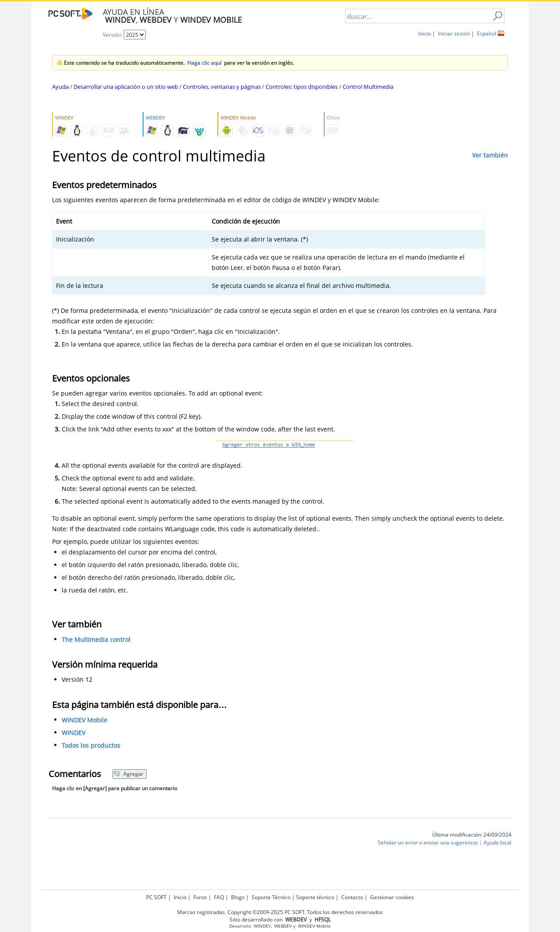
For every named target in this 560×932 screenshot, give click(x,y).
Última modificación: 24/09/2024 (472, 835)
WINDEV (73, 733)
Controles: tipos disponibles (302, 87)
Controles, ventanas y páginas (222, 87)
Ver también (490, 155)
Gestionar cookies (392, 897)
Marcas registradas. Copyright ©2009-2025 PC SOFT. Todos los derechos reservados (280, 912)
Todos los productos (91, 745)
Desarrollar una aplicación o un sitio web (126, 87)
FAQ (219, 897)
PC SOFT (156, 897)
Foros (200, 897)
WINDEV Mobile (84, 720)
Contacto (352, 897)
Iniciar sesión (454, 33)
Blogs (238, 897)
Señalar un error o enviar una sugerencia (428, 843)
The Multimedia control (96, 639)
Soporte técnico (315, 897)
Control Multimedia (368, 87)
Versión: (113, 35)
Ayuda (60, 87)
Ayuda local (497, 843)
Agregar (128, 774)
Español (486, 33)
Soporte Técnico (271, 897)
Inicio (425, 33)
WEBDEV (283, 926)
